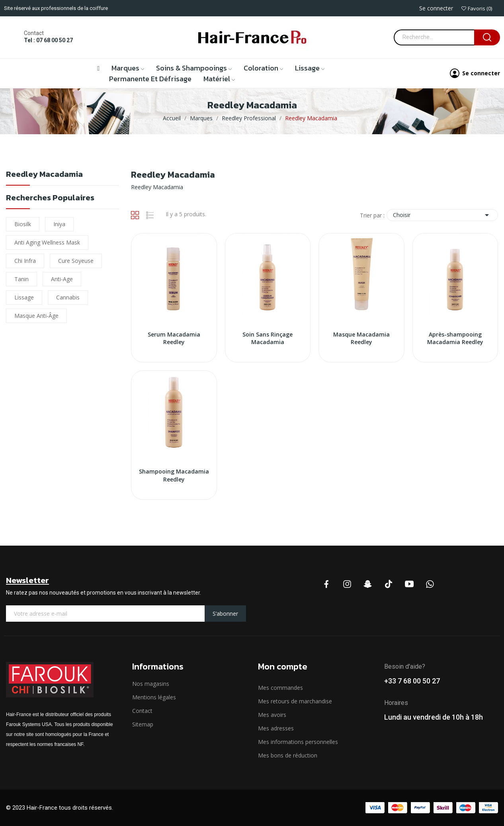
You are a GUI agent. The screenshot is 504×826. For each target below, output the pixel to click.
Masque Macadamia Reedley (361, 338)
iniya (59, 224)
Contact (142, 711)
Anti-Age (62, 279)
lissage (24, 297)
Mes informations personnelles (298, 742)
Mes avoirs (272, 715)
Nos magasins (151, 684)
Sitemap (143, 724)
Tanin (21, 279)
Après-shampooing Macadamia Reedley (455, 338)
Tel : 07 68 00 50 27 (48, 40)
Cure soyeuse (76, 261)
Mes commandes (280, 688)
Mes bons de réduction (288, 755)
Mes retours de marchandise (295, 701)
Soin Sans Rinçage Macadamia (268, 338)
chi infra (25, 261)
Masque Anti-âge (36, 316)
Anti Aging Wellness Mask (47, 242)
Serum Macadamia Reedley (174, 338)
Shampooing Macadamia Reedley (174, 475)
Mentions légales (154, 697)
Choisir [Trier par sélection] (442, 215)
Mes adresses (276, 728)
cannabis (68, 297)
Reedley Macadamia (44, 175)
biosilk (23, 224)
